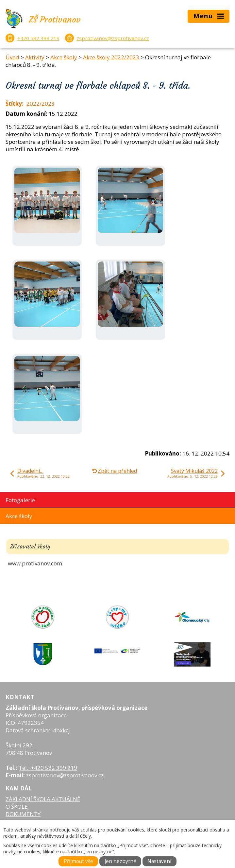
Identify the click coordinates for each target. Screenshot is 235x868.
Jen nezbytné (120, 861)
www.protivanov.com (35, 563)
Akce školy (64, 57)
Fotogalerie (20, 500)
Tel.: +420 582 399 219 (48, 768)
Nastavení (159, 861)
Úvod (12, 57)
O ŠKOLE (17, 807)
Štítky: (15, 104)
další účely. (81, 836)
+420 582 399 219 (38, 38)
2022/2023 (41, 104)
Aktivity (35, 57)
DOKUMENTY (23, 814)
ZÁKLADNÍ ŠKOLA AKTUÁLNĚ (43, 799)
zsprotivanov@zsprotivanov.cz (113, 38)
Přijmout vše (78, 861)
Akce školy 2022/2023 (111, 57)
